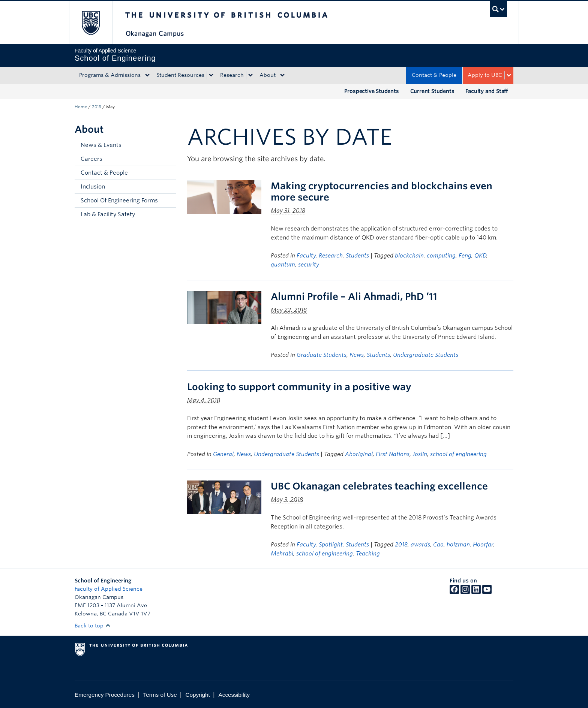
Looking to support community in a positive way (299, 387)
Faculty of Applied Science (109, 589)
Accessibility (234, 695)
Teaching (368, 554)
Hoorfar (483, 545)
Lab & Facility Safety (108, 214)
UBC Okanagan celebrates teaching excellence (379, 486)
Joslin (420, 454)
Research (232, 75)
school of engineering (458, 454)
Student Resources (180, 75)
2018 (97, 107)
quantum (283, 265)
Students (357, 256)
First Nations (393, 454)
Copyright (197, 695)
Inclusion (93, 187)
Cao (438, 545)
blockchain (409, 256)
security (309, 265)
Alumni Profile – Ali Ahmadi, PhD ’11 (354, 296)
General (223, 454)
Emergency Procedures (105, 695)
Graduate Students (322, 355)
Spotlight (331, 545)
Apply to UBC (485, 75)
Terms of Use (160, 695)
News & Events (101, 145)
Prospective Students (372, 91)
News (357, 355)
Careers (91, 159)
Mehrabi (282, 554)
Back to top (93, 626)
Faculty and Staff (487, 91)
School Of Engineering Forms (119, 201)
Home (81, 107)
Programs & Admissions (110, 75)
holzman (458, 545)
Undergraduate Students (426, 355)
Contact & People (434, 75)
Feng (465, 256)
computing (441, 256)
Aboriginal (359, 454)
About (268, 75)
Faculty (306, 256)
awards (420, 545)
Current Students (432, 91)
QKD (480, 256)
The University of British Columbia (91, 23)
